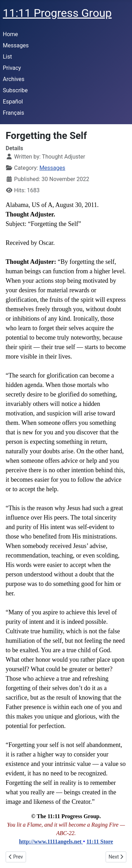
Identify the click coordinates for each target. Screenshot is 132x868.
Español (13, 102)
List (7, 57)
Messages (16, 45)
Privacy (12, 68)
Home (10, 34)
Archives (14, 79)
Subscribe (15, 90)
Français (14, 113)
